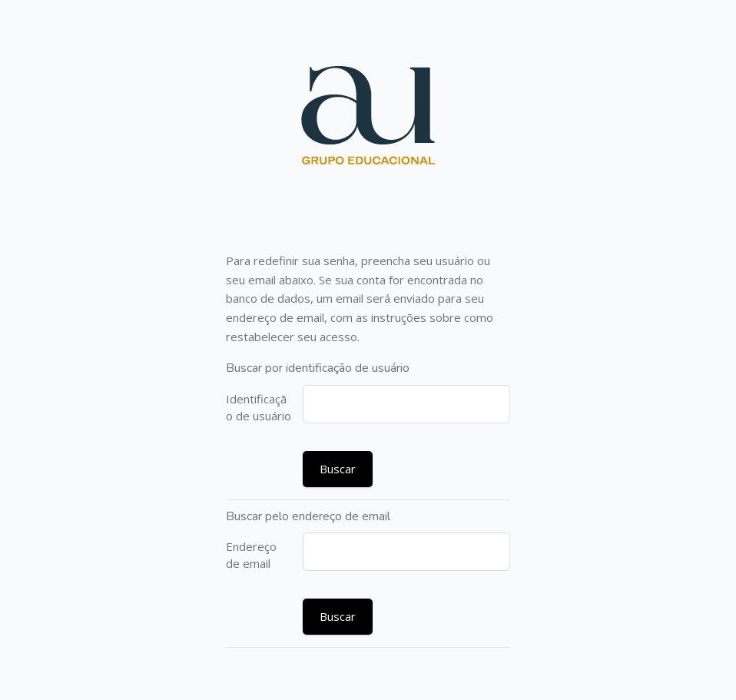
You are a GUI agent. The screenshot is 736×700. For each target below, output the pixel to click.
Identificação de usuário (259, 408)
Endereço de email (251, 555)
